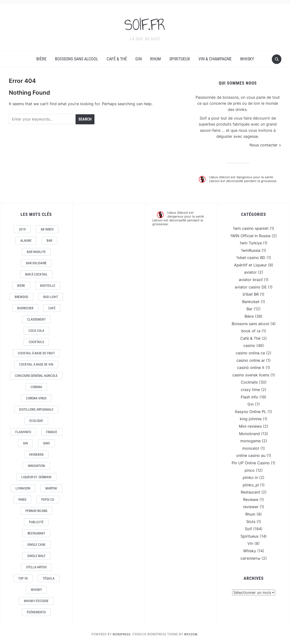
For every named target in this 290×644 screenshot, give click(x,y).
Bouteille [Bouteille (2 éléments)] (48, 286)
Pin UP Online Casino (251, 463)
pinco (250, 470)
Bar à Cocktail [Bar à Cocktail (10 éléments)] (36, 274)
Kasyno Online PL (251, 412)
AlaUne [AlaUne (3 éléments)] (26, 241)
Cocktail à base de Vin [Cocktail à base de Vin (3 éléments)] (36, 364)
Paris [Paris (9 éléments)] (22, 500)
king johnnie (251, 419)
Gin (139, 59)
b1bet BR (251, 294)
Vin (250, 543)
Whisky (247, 59)
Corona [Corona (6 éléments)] (36, 387)
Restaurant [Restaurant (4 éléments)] (36, 533)
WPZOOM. (192, 634)
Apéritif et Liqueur (250, 265)
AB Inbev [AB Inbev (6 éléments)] (47, 229)
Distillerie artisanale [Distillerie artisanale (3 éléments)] (36, 409)
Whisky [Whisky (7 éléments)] (36, 590)
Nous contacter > (265, 145)
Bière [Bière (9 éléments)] (21, 286)
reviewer (251, 507)
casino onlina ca (250, 353)
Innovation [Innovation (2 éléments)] (36, 466)
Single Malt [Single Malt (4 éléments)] (36, 556)
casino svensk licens (251, 375)
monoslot (251, 448)
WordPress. (122, 634)
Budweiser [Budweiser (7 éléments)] (25, 308)
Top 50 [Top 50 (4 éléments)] (23, 578)
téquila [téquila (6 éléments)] (49, 578)
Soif (248, 529)
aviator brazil (251, 280)
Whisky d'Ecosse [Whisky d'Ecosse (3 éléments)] (36, 601)
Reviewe (251, 500)
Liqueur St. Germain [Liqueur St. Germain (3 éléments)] (36, 477)
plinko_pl (251, 485)
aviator (250, 272)
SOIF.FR (145, 24)
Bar (249, 309)
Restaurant (250, 492)
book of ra (251, 331)
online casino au (251, 455)
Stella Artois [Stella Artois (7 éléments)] (36, 567)
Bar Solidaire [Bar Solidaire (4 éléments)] (36, 263)
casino (249, 345)
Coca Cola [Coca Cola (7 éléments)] (36, 331)
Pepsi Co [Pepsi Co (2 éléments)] (48, 500)
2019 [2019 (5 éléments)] (22, 229)
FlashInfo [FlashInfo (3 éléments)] (23, 432)
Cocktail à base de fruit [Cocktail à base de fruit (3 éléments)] (36, 353)
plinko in (250, 477)
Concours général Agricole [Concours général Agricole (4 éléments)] (36, 376)
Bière (41, 59)
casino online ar (251, 360)
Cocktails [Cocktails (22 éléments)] (36, 342)
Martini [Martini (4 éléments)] (51, 488)
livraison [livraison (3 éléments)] (23, 488)
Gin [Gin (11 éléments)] (25, 443)
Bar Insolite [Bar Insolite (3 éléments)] (36, 252)
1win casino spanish (251, 228)
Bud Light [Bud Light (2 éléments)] (51, 297)
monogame (250, 441)
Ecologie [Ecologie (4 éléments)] (36, 421)
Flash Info (249, 397)
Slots (251, 522)
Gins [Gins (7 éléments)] (46, 443)
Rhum (156, 59)
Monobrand (249, 434)
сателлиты (250, 558)
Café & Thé (117, 59)
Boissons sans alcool (77, 59)
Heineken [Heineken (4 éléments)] (36, 454)
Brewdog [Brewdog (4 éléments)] (21, 297)
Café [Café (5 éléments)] (52, 308)
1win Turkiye (251, 243)
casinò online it (251, 368)
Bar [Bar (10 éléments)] (49, 241)
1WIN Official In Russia (250, 236)
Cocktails (249, 382)
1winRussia (251, 250)
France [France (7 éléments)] (52, 432)
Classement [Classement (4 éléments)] (36, 319)
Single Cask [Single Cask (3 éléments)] (36, 545)
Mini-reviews (250, 426)
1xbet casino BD (251, 258)
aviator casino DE (251, 287)
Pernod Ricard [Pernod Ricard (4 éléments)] (36, 511)
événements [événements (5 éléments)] (36, 612)
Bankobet (251, 302)
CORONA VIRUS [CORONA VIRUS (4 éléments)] (36, 398)
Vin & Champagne (215, 59)
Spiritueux (180, 59)
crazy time (250, 390)
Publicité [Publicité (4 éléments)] (36, 522)
